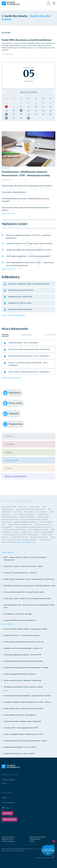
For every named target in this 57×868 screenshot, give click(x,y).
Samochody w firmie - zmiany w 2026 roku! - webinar (23, 566)
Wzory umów (13, 403)
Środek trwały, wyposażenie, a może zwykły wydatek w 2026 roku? (29, 579)
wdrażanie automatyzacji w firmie (20, 524)
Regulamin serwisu (8, 839)
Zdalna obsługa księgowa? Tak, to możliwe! (20, 747)
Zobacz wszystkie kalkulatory (13, 315)
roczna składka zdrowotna (38, 530)
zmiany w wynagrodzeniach (43, 532)
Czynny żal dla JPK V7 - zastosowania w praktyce (22, 635)
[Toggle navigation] (54, 3)
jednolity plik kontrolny (20, 537)
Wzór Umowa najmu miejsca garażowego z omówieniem (29, 349)
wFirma (4, 783)
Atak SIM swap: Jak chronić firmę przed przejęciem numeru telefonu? (27, 186)
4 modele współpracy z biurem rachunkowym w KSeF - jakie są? (27, 702)
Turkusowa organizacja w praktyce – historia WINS (22, 655)
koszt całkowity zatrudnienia (24, 514)
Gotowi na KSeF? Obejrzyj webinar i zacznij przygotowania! (25, 629)
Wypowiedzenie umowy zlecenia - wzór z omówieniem (29, 356)
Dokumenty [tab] (27, 335)
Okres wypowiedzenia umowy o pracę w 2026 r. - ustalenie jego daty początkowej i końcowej (30, 264)
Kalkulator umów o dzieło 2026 (20, 297)
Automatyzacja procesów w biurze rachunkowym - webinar (25, 741)
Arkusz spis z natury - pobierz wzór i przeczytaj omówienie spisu (27, 598)
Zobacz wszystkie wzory (11, 378)
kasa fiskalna (29, 512)
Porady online (13, 424)
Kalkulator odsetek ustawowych (20, 309)
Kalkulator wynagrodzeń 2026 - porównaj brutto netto (29, 284)
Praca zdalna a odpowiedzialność (14, 192)
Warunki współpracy (8, 841)
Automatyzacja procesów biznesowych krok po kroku (23, 661)
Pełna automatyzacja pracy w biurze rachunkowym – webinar (26, 668)
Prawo (9, 468)
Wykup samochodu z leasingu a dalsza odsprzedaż (22, 721)
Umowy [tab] (5, 335)
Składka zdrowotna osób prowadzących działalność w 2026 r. (29, 250)
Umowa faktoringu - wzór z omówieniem (23, 343)
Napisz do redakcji (9, 819)
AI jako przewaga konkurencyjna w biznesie (20, 674)
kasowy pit (23, 507)
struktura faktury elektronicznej (15, 530)
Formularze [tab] (50, 335)
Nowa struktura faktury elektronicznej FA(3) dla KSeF (24, 709)
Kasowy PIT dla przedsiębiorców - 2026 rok (20, 573)
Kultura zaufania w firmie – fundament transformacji (22, 680)
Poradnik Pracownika (8, 780)
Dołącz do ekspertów (8, 803)
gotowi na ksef (41, 512)
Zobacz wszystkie (8, 213)
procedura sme (26, 532)
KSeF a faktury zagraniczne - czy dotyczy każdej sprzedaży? (28, 256)
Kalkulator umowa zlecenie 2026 (21, 290)
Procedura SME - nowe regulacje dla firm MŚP (21, 728)
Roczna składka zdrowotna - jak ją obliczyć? (20, 715)
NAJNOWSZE (6, 168)
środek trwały (34, 507)
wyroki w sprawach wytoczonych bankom (22, 540)
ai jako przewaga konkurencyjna (26, 522)
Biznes (9, 436)
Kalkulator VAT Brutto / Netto (20, 303)
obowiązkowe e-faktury (39, 537)
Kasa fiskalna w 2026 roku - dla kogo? (18, 614)
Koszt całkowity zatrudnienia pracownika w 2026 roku (24, 642)
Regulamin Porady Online (38, 837)
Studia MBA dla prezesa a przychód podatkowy (27, 40)
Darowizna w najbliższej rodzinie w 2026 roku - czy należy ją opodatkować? (28, 237)
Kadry (8, 452)
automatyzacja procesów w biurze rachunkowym (21, 535)
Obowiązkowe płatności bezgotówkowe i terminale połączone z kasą (29, 586)
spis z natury (17, 512)
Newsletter (7, 813)
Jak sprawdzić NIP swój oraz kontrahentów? (20, 620)
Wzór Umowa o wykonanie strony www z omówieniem (29, 372)
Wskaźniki (11, 414)
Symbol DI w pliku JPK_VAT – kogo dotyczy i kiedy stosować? (30, 244)
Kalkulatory (12, 393)
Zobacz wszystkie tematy (26, 542)
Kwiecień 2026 (29, 92)
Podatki (10, 444)
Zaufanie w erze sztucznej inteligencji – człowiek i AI (23, 648)
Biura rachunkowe (16, 476)
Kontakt (4, 798)
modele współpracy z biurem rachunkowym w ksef (33, 527)
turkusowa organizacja (27, 517)
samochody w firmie (9, 507)
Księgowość (12, 460)
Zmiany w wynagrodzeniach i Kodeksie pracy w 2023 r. (24, 734)
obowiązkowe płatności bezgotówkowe (30, 509)
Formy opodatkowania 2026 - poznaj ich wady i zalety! (24, 592)
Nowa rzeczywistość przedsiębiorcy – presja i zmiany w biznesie (27, 696)
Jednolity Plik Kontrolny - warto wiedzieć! (19, 754)
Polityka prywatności (8, 837)
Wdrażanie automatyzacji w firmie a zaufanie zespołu (23, 687)
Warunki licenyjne (35, 839)
